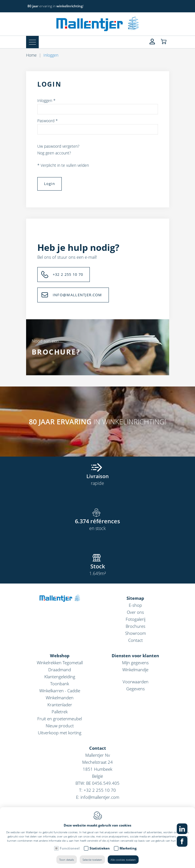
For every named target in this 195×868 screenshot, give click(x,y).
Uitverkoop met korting (60, 733)
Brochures (136, 626)
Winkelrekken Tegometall (60, 663)
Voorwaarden (136, 682)
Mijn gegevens (135, 663)
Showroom (136, 633)
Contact (136, 640)
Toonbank (60, 684)
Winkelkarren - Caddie (60, 691)
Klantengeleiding (60, 677)
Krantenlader (60, 705)
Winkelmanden (60, 698)
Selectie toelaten (92, 860)
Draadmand (60, 670)
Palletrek (60, 712)
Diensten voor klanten (135, 656)
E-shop (135, 605)
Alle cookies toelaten (123, 860)
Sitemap (135, 598)
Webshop (60, 656)
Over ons (135, 612)
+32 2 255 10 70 (100, 790)
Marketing (128, 848)
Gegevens (136, 689)
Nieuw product (60, 726)
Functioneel (70, 848)
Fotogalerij (136, 619)
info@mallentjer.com (100, 797)
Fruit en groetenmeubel (60, 719)
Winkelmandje (135, 670)
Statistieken (100, 848)
